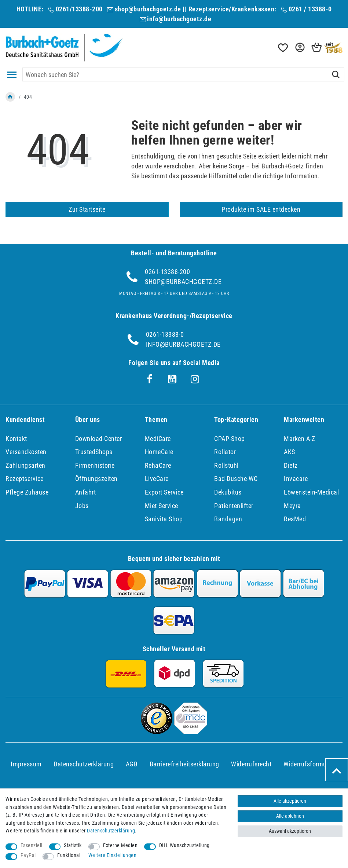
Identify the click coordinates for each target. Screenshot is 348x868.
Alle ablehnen (290, 816)
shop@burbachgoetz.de (148, 9)
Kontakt (16, 439)
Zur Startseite (87, 209)
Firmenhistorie (95, 465)
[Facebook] (150, 379)
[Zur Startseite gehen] (10, 97)
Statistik (73, 845)
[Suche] (336, 74)
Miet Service (162, 506)
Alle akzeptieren (290, 801)
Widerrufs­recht (251, 764)
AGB (132, 764)
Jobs (82, 506)
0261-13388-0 (165, 334)
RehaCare (158, 465)
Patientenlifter (234, 506)
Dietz (291, 465)
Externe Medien (120, 845)
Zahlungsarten (25, 465)
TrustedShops (94, 452)
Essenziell (32, 845)
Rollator (225, 452)
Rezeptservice (25, 479)
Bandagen (228, 519)
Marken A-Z (299, 439)
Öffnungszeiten (96, 479)
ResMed (295, 519)
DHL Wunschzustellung (184, 845)
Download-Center (99, 439)
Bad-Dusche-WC (236, 479)
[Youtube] (172, 379)
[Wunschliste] (282, 48)
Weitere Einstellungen (113, 855)
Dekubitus (228, 492)
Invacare (296, 479)
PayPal (28, 855)
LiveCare (157, 479)
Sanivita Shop (164, 519)
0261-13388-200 (167, 272)
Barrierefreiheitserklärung (184, 764)
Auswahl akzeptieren (290, 831)
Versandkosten (26, 452)
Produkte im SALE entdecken (261, 209)
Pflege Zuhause (27, 492)
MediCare (158, 439)
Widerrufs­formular (309, 764)
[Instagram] (195, 379)
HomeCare (159, 452)
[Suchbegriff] (183, 74)
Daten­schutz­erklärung (84, 764)
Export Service (164, 492)
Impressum (26, 764)
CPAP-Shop (230, 439)
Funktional (69, 855)
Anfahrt (86, 492)
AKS (290, 452)
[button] (299, 48)
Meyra (292, 506)
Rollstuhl (226, 465)
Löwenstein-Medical (311, 492)
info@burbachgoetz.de (179, 19)
